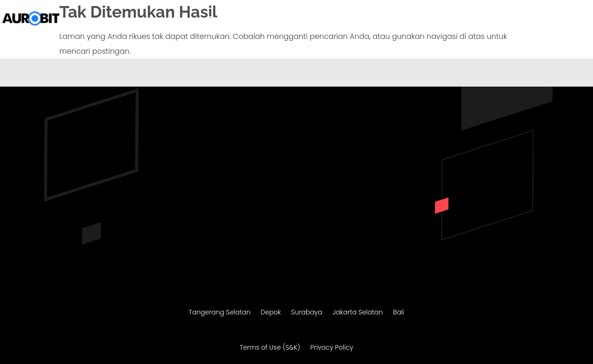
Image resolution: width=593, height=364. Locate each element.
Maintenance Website (433, 19)
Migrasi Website (360, 19)
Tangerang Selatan (219, 313)
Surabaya (306, 313)
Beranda (223, 19)
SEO (485, 19)
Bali (398, 313)
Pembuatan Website (281, 19)
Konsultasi (561, 19)
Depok (271, 313)
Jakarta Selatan (358, 313)
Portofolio (517, 19)
